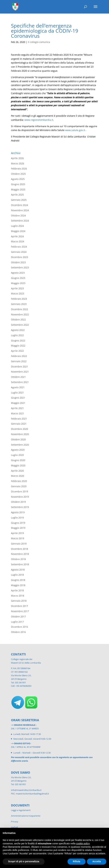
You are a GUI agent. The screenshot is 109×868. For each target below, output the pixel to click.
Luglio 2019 (17, 518)
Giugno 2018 (18, 580)
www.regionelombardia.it (39, 120)
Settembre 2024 (20, 221)
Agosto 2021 (18, 387)
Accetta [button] (97, 861)
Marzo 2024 (18, 241)
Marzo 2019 (18, 538)
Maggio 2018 (18, 585)
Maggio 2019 (18, 528)
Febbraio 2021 (19, 419)
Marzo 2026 (18, 163)
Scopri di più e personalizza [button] (24, 861)
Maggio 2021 (18, 403)
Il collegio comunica (39, 42)
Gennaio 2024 (19, 252)
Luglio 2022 (17, 335)
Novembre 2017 (20, 611)
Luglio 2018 (17, 575)
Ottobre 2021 (18, 377)
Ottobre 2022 (18, 320)
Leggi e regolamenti (21, 810)
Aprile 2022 (17, 351)
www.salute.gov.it (75, 130)
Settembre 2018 (20, 564)
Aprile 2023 (17, 288)
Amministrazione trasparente (26, 816)
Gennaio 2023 (19, 304)
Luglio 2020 (17, 455)
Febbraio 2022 (19, 356)
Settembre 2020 (20, 445)
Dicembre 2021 (19, 367)
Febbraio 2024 (19, 247)
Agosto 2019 (18, 512)
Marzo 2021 (18, 413)
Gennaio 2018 (19, 601)
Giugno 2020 (18, 460)
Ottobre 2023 (18, 262)
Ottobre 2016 (18, 632)
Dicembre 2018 (19, 549)
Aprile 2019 (17, 533)
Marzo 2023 (18, 293)
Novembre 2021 (20, 372)
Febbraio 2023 (19, 299)
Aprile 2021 (17, 408)
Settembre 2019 (20, 507)
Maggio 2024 (18, 231)
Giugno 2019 (18, 523)
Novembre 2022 (20, 314)
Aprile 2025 (17, 195)
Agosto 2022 (18, 330)
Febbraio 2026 (19, 169)
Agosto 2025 (18, 179)
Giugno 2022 (18, 340)
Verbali (14, 827)
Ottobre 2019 (18, 502)
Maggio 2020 (18, 465)
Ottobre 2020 (18, 439)
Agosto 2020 (18, 450)
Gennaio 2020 (19, 486)
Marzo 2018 (18, 596)
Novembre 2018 (20, 554)
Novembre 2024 (20, 210)
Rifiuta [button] (77, 861)
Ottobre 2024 (18, 216)
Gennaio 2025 (19, 200)
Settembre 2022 (20, 325)
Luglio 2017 (17, 622)
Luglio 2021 (17, 393)
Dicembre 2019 (19, 491)
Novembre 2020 (20, 434)
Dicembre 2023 (19, 257)
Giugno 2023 (18, 278)
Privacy (15, 821)
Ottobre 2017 (18, 616)
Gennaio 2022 (19, 361)
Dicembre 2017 (19, 606)
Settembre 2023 (20, 267)
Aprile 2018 (17, 590)
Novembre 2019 (20, 497)
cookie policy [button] (83, 843)
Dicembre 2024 (19, 205)
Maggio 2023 (18, 283)
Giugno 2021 (18, 398)
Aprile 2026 (17, 158)
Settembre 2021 (20, 382)
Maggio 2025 (18, 189)
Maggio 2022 (18, 346)
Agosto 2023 (18, 273)
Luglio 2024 (17, 226)
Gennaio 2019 (19, 544)
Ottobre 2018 (18, 559)
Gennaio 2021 (19, 424)
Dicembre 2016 (19, 627)
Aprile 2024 (17, 236)
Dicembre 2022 (19, 309)
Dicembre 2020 (19, 429)
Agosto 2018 (18, 570)
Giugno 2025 (18, 184)
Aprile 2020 (17, 471)
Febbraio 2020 (19, 481)
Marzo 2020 (18, 476)
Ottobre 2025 (18, 174)
